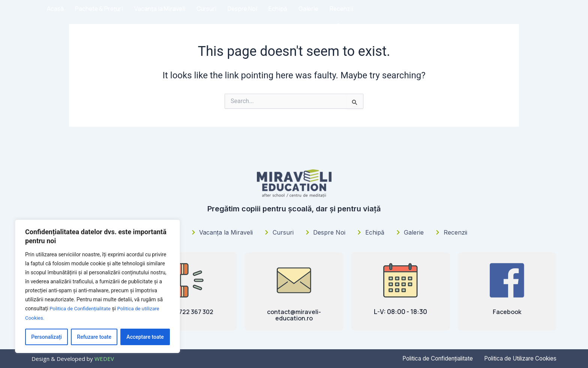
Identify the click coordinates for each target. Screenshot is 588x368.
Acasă (216, 17)
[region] (97, 287)
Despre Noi (409, 17)
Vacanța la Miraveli (323, 17)
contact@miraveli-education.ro (294, 315)
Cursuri (371, 17)
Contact (545, 17)
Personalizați (46, 337)
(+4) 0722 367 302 (188, 312)
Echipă (445, 17)
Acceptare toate (145, 337)
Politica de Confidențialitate (82, 309)
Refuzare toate (94, 337)
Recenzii (509, 17)
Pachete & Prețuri (261, 17)
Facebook (507, 312)
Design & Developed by (73, 359)
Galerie (476, 17)
